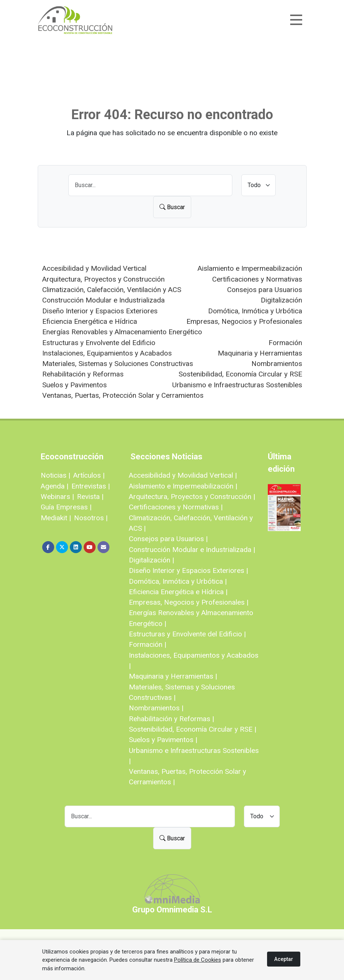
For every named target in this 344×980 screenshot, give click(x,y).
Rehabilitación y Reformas (83, 374)
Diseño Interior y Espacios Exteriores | (188, 570)
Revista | (90, 497)
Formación (285, 343)
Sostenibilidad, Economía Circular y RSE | (193, 729)
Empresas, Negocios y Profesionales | (189, 602)
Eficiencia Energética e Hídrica (90, 321)
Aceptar (284, 959)
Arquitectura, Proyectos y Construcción (103, 279)
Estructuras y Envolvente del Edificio (99, 343)
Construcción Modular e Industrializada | (192, 550)
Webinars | (57, 497)
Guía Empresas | (66, 507)
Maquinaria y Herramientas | (173, 676)
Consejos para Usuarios (265, 290)
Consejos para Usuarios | (168, 539)
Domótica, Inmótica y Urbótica (255, 311)
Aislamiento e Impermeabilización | (183, 486)
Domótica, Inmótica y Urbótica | (178, 581)
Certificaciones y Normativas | (176, 507)
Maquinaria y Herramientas (260, 353)
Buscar (172, 207)
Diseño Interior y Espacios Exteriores (100, 311)
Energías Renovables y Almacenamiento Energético (122, 332)
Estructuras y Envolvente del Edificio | (187, 634)
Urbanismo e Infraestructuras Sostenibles (237, 385)
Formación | (148, 644)
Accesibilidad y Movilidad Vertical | (183, 475)
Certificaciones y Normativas (257, 279)
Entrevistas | (91, 486)
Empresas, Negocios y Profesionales (244, 321)
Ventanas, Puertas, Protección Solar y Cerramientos (123, 395)
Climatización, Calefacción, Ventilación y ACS (112, 290)
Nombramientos (277, 364)
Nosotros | (91, 518)
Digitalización (281, 300)
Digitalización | (151, 560)
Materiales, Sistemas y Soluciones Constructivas (118, 364)
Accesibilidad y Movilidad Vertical (94, 268)
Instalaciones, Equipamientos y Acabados (107, 353)
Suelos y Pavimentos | (163, 740)
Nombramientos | (156, 708)
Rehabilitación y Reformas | (171, 719)
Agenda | (55, 486)
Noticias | (55, 475)
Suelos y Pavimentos (75, 385)
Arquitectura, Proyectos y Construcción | (192, 497)
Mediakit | (56, 518)
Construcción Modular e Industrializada (103, 300)
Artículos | (89, 475)
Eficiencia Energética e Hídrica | (178, 592)
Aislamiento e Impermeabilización (250, 268)
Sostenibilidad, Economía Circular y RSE (240, 374)
